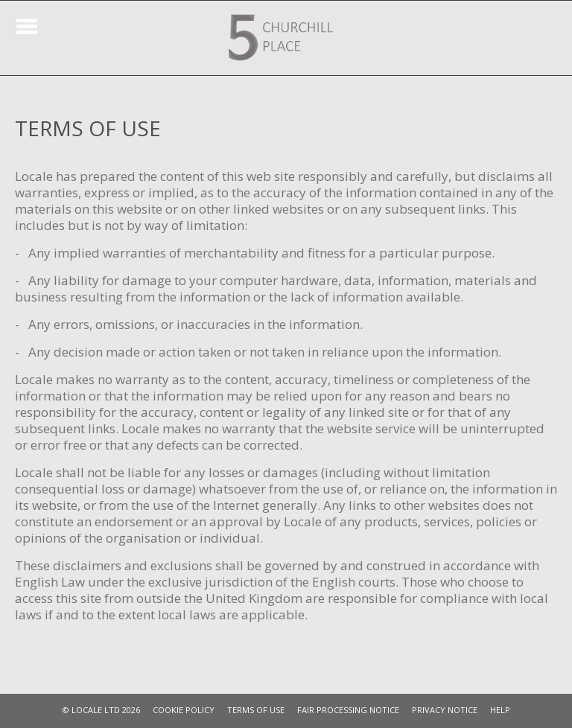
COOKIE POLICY (184, 710)
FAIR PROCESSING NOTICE (348, 710)
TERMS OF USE (256, 710)
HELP (500, 710)
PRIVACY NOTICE (445, 710)
